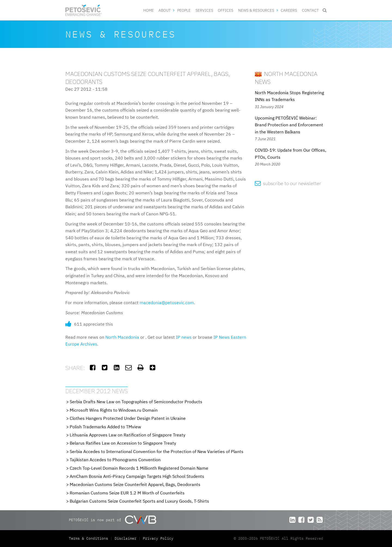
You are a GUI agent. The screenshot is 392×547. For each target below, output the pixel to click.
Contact (310, 10)
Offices (226, 10)
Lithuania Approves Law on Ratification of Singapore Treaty (128, 435)
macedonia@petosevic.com (167, 302)
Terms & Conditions (90, 538)
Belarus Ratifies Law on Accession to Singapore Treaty (123, 443)
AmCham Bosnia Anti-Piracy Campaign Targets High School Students (137, 476)
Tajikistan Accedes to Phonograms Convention (115, 460)
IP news (184, 337)
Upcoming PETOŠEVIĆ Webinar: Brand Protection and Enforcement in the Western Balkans (289, 125)
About (165, 10)
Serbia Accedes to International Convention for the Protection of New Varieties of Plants (157, 451)
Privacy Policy (158, 538)
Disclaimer (125, 538)
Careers (289, 10)
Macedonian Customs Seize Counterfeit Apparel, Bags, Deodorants (135, 484)
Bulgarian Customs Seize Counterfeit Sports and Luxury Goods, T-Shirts (139, 501)
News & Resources (256, 10)
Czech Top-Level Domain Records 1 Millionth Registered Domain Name (139, 468)
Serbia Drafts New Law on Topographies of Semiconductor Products (136, 402)
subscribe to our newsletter (288, 183)
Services (204, 10)
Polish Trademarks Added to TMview (105, 427)
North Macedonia (122, 337)
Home (148, 10)
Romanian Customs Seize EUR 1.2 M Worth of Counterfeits (127, 493)
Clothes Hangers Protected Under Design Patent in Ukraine (128, 418)
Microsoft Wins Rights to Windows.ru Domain (114, 410)
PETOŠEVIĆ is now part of (113, 520)
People (184, 10)
